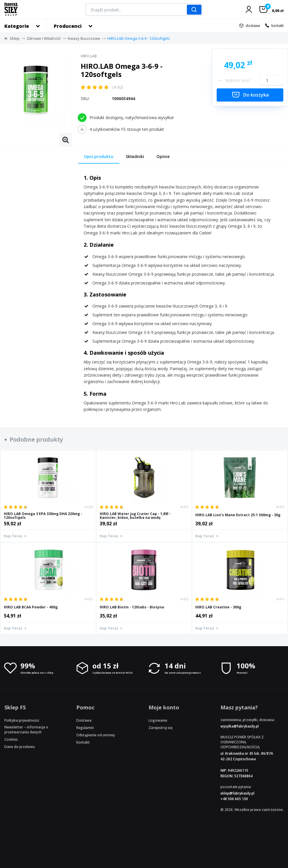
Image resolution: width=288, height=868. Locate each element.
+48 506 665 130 (234, 799)
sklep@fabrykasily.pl (237, 793)
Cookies (11, 739)
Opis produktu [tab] (99, 156)
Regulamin (85, 728)
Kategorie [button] (17, 26)
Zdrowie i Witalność (44, 38)
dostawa (253, 26)
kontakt (277, 26)
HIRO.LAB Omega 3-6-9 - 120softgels (139, 38)
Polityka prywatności (22, 720)
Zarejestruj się (161, 728)
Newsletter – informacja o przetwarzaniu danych (26, 730)
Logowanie (158, 720)
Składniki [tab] (135, 156)
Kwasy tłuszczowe (84, 38)
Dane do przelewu (20, 747)
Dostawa (84, 720)
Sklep (15, 38)
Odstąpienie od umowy (96, 735)
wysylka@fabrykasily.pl (240, 726)
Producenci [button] (68, 26)
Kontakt (83, 742)
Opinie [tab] (163, 156)
